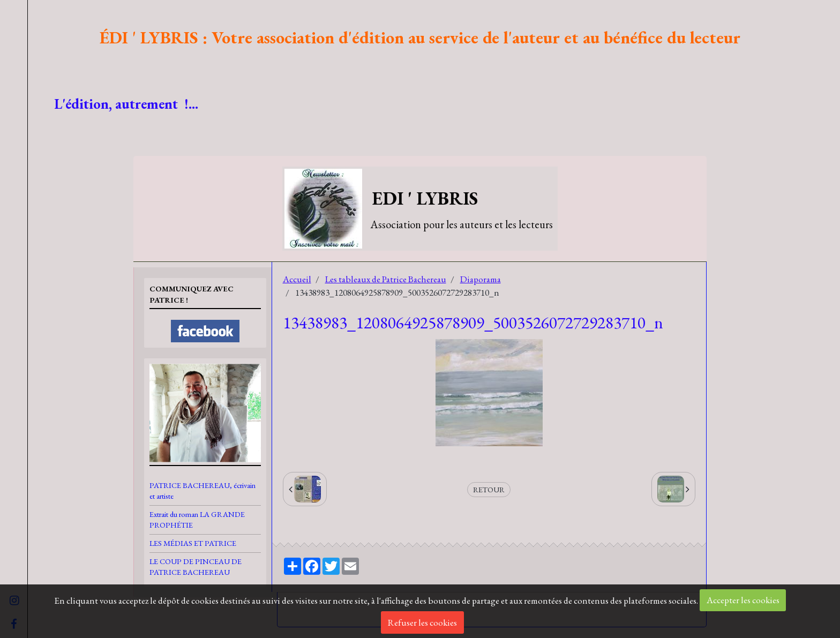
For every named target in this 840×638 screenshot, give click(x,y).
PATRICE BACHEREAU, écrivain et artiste (202, 491)
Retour (489, 489)
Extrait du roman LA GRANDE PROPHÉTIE (197, 520)
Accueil (297, 279)
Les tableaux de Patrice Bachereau (386, 279)
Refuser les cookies (422, 622)
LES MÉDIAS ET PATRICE (193, 543)
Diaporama (481, 279)
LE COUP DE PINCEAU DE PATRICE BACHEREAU (196, 567)
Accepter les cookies (743, 600)
